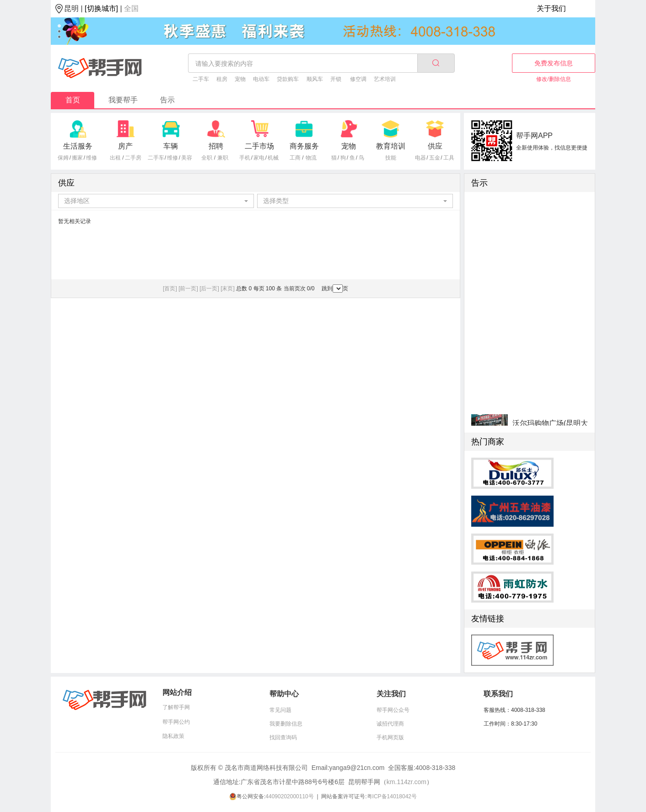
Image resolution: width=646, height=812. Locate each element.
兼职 (223, 158)
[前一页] (188, 288)
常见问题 (280, 710)
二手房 (133, 158)
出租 (115, 158)
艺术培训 (385, 79)
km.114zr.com (406, 782)
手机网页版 (390, 737)
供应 (435, 146)
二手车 (201, 79)
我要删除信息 (286, 724)
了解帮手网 (176, 707)
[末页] (228, 288)
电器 (420, 158)
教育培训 (391, 146)
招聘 (216, 146)
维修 (92, 158)
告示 (167, 100)
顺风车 (315, 79)
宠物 (240, 79)
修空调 (358, 79)
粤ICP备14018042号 (392, 796)
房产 (125, 146)
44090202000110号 (289, 796)
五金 (435, 158)
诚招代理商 (390, 724)
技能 (391, 158)
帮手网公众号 (393, 710)
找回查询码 (283, 737)
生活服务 (78, 146)
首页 (73, 100)
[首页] (170, 288)
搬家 (77, 158)
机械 (273, 158)
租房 (222, 79)
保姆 (63, 158)
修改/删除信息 (553, 79)
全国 (131, 8)
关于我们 (551, 8)
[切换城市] (101, 8)
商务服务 (304, 146)
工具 (449, 158)
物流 (311, 158)
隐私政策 (173, 736)
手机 (245, 158)
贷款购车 (288, 79)
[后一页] (209, 288)
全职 (207, 158)
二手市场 (259, 146)
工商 (295, 158)
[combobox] (156, 201)
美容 (187, 158)
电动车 (261, 79)
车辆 (171, 146)
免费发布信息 (554, 63)
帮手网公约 (176, 722)
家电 (259, 158)
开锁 (336, 79)
